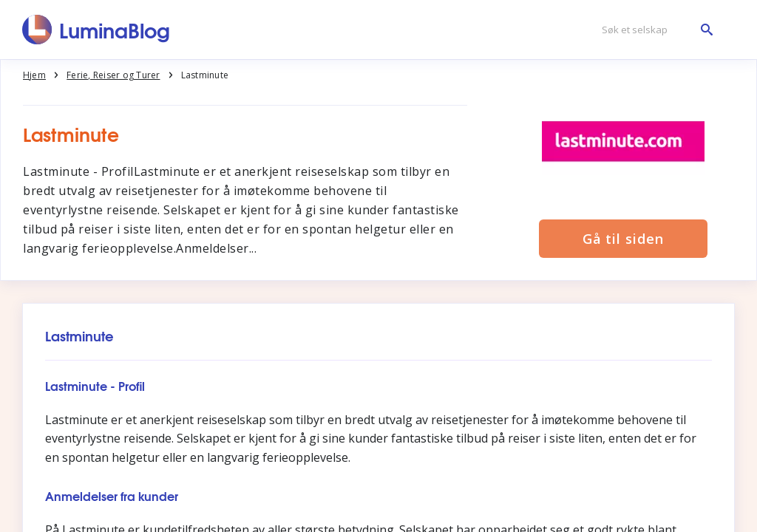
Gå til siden (623, 239)
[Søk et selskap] (654, 30)
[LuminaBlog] (96, 30)
